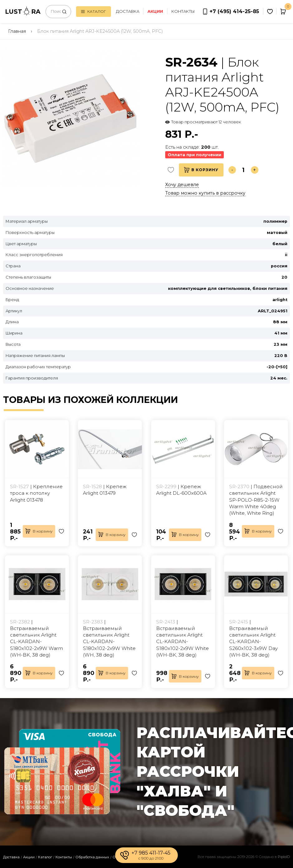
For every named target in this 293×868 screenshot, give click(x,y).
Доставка (128, 11)
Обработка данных (92, 857)
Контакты (183, 11)
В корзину (201, 170)
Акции (29, 857)
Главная (17, 31)
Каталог (94, 11)
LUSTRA (23, 11)
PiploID (284, 857)
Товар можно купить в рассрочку (205, 193)
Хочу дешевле (182, 185)
